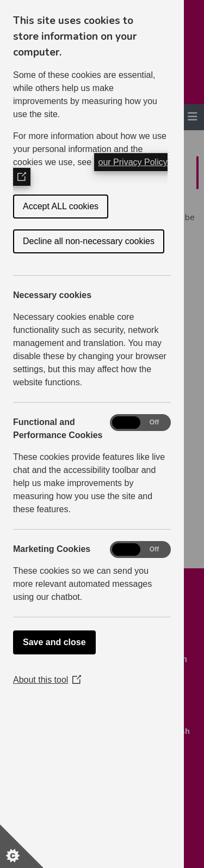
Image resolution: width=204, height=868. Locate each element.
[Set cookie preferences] (22, 846)
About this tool (47, 680)
